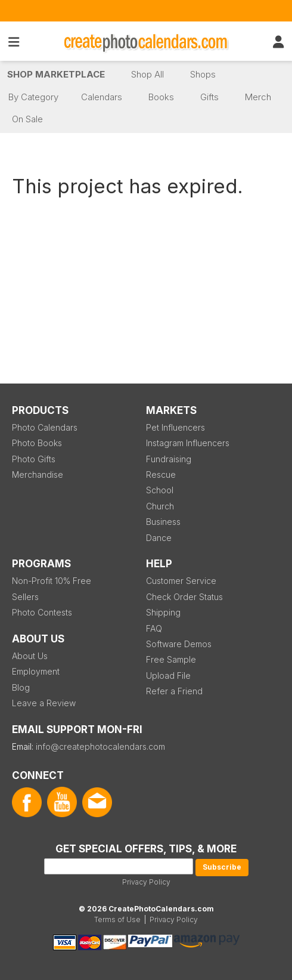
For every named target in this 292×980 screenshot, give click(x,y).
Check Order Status (184, 597)
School (160, 490)
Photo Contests (42, 612)
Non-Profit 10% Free (52, 581)
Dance (159, 538)
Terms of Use (117, 919)
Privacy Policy (146, 882)
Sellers (25, 597)
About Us (30, 656)
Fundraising (169, 459)
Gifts (209, 97)
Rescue (161, 474)
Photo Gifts (34, 459)
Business (163, 522)
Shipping (163, 612)
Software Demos (179, 644)
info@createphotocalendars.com (100, 746)
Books (161, 97)
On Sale (27, 119)
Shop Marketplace (56, 74)
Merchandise (38, 474)
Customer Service (181, 581)
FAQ (154, 628)
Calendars (102, 97)
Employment (36, 671)
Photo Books (37, 443)
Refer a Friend (174, 691)
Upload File (168, 676)
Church (160, 506)
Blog (21, 687)
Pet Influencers (175, 427)
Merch (258, 97)
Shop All (147, 74)
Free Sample (171, 659)
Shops (203, 74)
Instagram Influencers (188, 443)
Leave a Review (44, 703)
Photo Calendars (45, 427)
